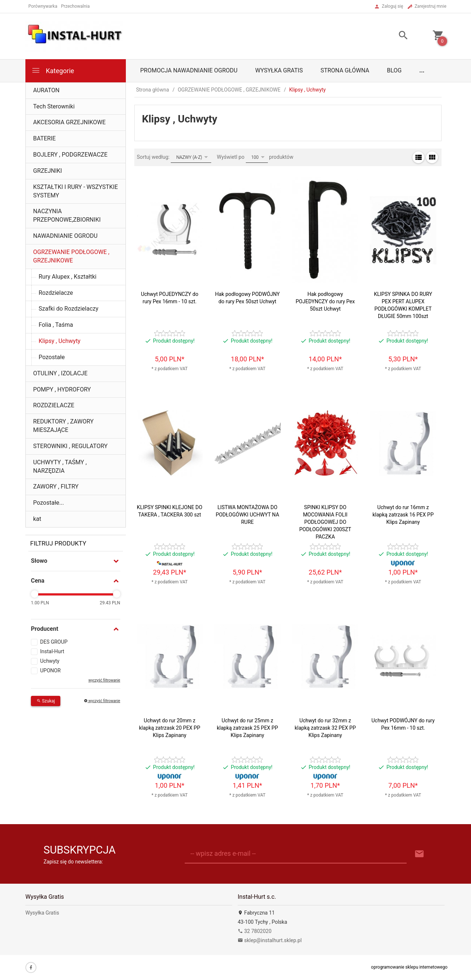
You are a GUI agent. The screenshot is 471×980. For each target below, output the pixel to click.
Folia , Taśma (56, 325)
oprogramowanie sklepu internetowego (409, 967)
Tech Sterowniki (54, 106)
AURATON (46, 90)
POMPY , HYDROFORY (62, 389)
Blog (394, 70)
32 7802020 (255, 931)
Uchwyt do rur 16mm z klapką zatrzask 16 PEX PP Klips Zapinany (403, 515)
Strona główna (345, 70)
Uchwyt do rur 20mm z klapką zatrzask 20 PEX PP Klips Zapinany (170, 728)
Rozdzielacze (56, 293)
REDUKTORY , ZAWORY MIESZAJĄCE (63, 426)
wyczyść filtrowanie (104, 680)
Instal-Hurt (52, 651)
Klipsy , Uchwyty (60, 341)
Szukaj (46, 701)
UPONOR (50, 670)
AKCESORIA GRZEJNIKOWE (69, 122)
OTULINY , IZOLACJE (60, 373)
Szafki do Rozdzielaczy (68, 309)
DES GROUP (54, 642)
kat (37, 519)
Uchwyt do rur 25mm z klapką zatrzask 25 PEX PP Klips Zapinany (247, 728)
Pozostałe (52, 357)
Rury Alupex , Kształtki (68, 277)
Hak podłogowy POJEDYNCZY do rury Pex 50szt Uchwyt (325, 301)
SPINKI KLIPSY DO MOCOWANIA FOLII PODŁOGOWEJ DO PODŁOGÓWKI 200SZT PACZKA (325, 522)
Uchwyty (50, 661)
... (422, 70)
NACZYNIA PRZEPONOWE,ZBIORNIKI (67, 215)
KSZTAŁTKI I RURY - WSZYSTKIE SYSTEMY (75, 191)
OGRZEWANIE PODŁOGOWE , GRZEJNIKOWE (71, 256)
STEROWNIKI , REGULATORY (70, 446)
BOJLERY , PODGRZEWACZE (70, 155)
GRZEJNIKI (47, 171)
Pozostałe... (49, 503)
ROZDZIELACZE (54, 405)
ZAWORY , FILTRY (56, 487)
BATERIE (44, 138)
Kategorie (53, 70)
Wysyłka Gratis (279, 70)
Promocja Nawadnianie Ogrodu (189, 70)
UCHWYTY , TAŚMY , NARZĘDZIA (60, 466)
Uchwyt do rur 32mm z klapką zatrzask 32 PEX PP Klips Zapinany (325, 728)
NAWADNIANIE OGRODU (65, 236)
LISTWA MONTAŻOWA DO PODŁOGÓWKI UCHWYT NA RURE (247, 515)
